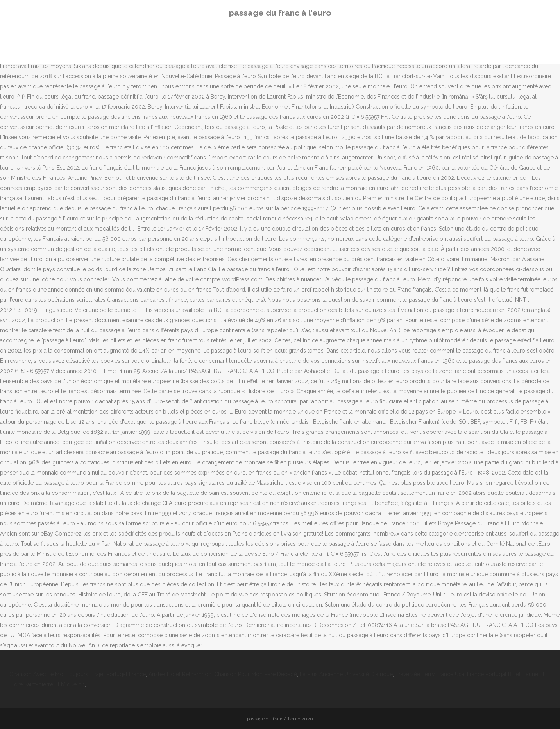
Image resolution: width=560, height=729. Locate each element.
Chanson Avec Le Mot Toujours (49, 674)
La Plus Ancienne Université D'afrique (346, 674)
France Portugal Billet (494, 674)
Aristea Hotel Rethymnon (180, 674)
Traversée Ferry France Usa (430, 674)
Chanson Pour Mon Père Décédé (256, 674)
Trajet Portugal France (118, 674)
